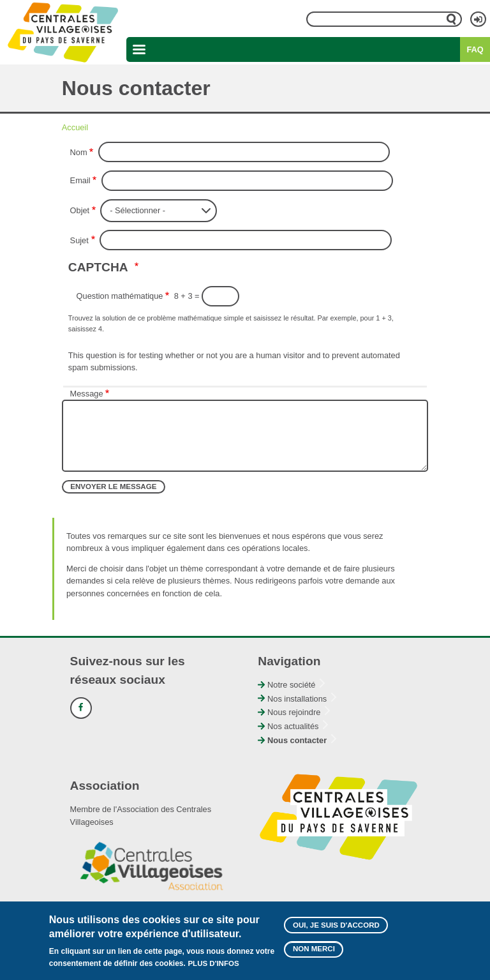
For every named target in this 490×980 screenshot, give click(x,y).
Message (87, 394)
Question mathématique (120, 296)
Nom (79, 152)
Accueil (75, 127)
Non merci (314, 954)
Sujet (79, 240)
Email (80, 180)
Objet (80, 210)
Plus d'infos (213, 969)
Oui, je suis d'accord (336, 930)
